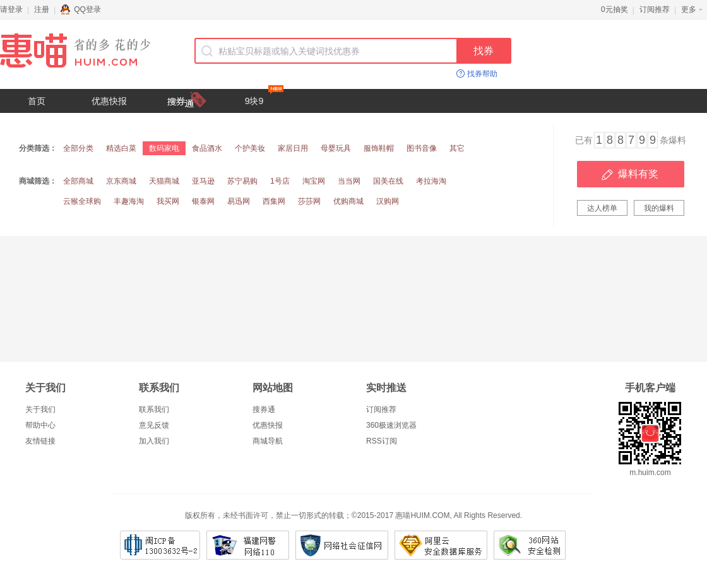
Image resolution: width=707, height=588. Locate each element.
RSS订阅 (382, 441)
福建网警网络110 (248, 545)
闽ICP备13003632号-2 (160, 545)
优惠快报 (109, 101)
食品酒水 (207, 148)
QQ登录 (81, 9)
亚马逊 (203, 181)
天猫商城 (164, 181)
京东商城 (121, 181)
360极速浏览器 (391, 425)
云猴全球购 (82, 201)
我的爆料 (659, 208)
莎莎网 (309, 201)
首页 (37, 101)
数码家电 (164, 148)
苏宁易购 (242, 181)
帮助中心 (40, 425)
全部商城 (78, 181)
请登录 (11, 9)
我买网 (168, 201)
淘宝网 (314, 181)
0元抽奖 (615, 9)
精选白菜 (121, 148)
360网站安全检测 (530, 545)
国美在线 (388, 181)
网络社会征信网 (342, 545)
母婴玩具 (336, 148)
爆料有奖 (638, 174)
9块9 (264, 97)
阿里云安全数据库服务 (441, 545)
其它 (457, 148)
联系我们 (154, 409)
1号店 (280, 181)
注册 (42, 9)
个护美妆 (250, 148)
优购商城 (348, 201)
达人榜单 (602, 208)
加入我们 (154, 441)
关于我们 (40, 409)
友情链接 (40, 441)
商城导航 (268, 441)
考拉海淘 (431, 181)
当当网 (349, 181)
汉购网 (388, 201)
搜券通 (264, 409)
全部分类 (78, 148)
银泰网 (203, 201)
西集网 (274, 201)
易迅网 (239, 201)
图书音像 (422, 148)
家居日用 (293, 148)
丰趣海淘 (129, 201)
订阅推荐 (655, 9)
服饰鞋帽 (379, 148)
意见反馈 (154, 425)
